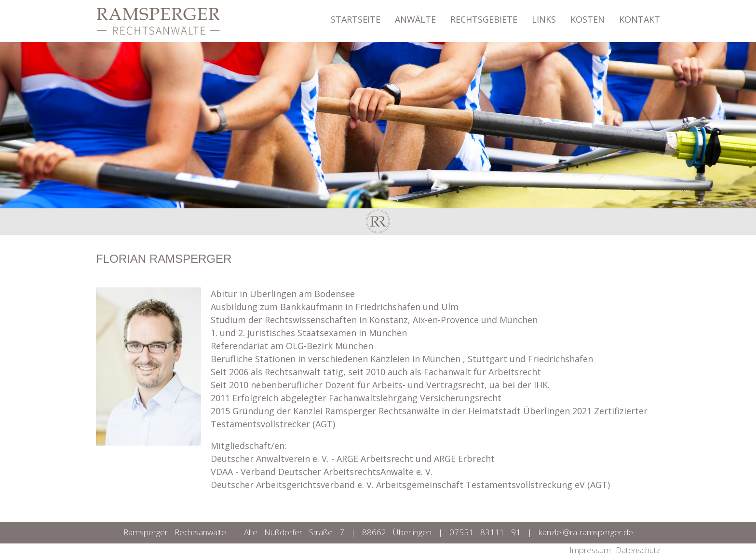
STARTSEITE (356, 15)
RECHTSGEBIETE (484, 15)
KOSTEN (587, 15)
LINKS (544, 15)
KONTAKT (640, 15)
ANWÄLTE (415, 15)
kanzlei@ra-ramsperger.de (586, 532)
